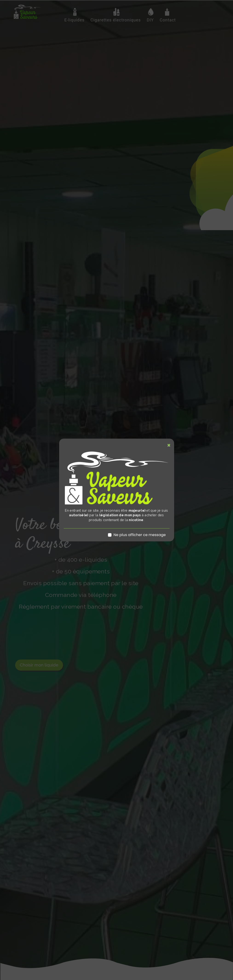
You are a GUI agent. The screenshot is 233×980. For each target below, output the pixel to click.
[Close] (169, 445)
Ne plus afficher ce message (140, 535)
